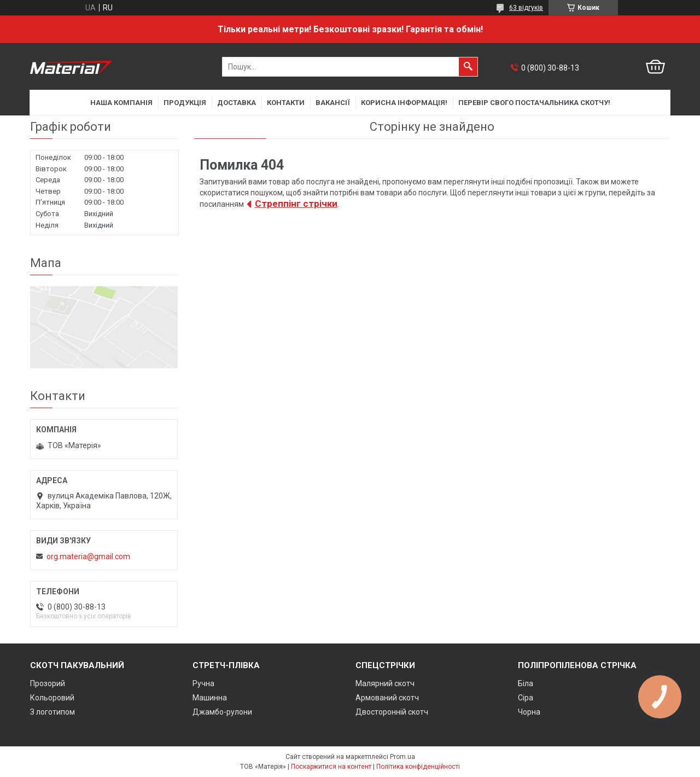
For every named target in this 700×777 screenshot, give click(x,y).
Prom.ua (402, 757)
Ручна (203, 683)
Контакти (286, 103)
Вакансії (333, 103)
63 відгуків (526, 8)
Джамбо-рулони (222, 712)
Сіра (526, 698)
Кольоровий (52, 698)
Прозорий (48, 683)
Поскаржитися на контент (331, 767)
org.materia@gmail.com (88, 556)
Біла (526, 683)
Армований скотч (387, 698)
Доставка (237, 103)
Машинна (210, 698)
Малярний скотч (385, 683)
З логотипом (52, 712)
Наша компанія (121, 103)
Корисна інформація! (404, 103)
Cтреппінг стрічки (296, 204)
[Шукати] (468, 67)
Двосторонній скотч (392, 712)
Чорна (529, 712)
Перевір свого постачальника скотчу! (534, 103)
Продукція (185, 103)
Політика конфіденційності (418, 767)
